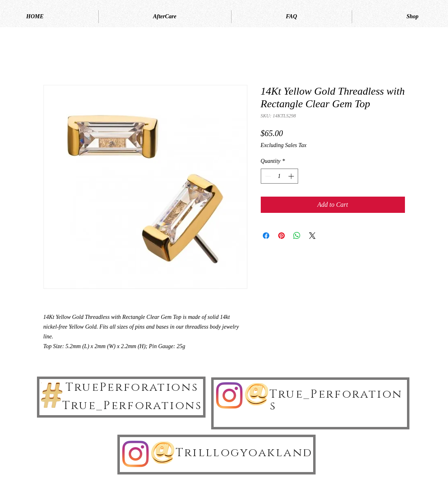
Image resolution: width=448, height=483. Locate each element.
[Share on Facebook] (266, 236)
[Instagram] (229, 395)
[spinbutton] (279, 176)
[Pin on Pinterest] (281, 236)
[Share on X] (312, 236)
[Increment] (292, 176)
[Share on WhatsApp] (297, 236)
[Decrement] (267, 176)
